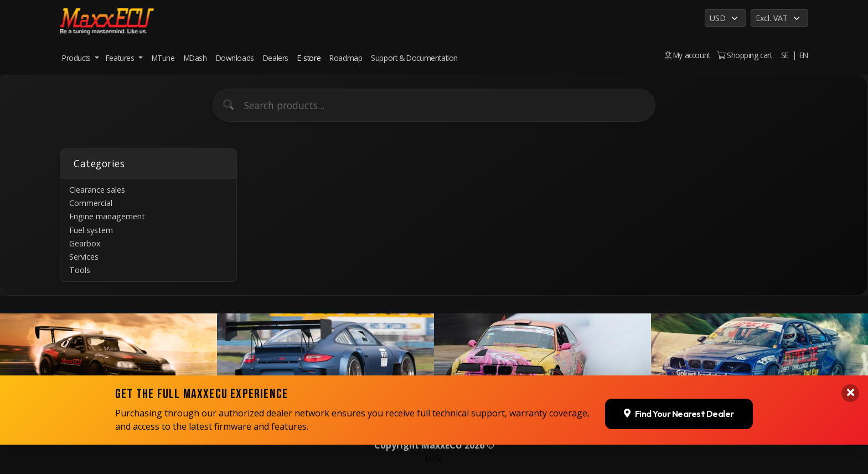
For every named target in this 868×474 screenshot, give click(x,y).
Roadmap (346, 58)
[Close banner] (850, 421)
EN (804, 55)
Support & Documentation (414, 58)
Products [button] (77, 58)
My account (688, 55)
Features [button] (121, 58)
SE (785, 55)
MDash (195, 58)
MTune (163, 58)
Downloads (235, 58)
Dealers (276, 58)
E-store (309, 58)
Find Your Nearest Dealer (679, 441)
